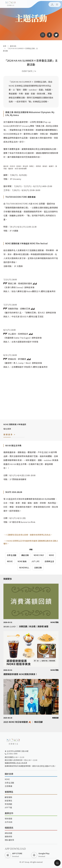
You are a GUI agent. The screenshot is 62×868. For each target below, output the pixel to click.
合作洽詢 (8, 822)
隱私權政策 (9, 840)
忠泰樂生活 (49, 561)
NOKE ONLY (39, 555)
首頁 (5, 46)
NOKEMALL (24, 568)
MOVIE (10, 561)
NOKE (51, 555)
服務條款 (8, 836)
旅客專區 (8, 801)
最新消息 (13, 46)
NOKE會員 (22, 561)
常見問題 (8, 804)
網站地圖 (8, 833)
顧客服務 (8, 797)
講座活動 (25, 555)
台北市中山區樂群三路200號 (17, 751)
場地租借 (8, 819)
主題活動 (38, 568)
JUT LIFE (35, 561)
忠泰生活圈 (12, 555)
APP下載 (8, 807)
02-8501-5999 (11, 754)
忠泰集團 (8, 786)
